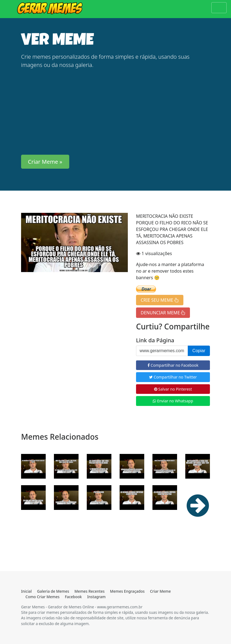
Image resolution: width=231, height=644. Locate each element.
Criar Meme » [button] (45, 162)
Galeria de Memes (53, 591)
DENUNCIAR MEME (163, 313)
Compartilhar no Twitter (173, 377)
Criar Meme (160, 591)
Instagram (96, 597)
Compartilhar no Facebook (173, 365)
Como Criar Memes (42, 597)
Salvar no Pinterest (173, 389)
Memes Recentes (89, 591)
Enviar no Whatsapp (173, 401)
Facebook (73, 597)
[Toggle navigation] (219, 8)
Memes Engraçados (127, 591)
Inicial (26, 591)
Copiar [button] (199, 351)
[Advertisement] (116, 112)
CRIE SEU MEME (160, 300)
